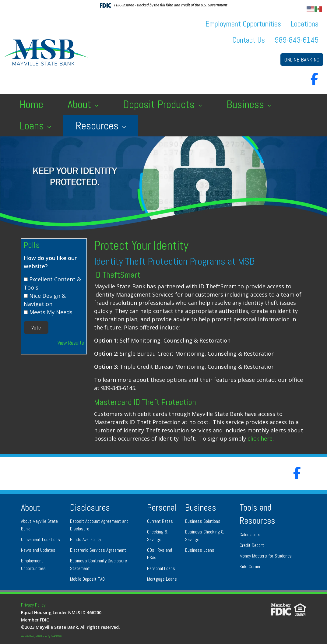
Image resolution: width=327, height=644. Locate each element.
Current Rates (160, 521)
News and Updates (38, 550)
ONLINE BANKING (302, 60)
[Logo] (46, 52)
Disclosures (90, 508)
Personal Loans (161, 568)
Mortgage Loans (162, 579)
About (81, 104)
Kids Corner (250, 567)
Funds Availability (86, 539)
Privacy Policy (33, 605)
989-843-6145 (297, 40)
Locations (305, 24)
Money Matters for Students (266, 556)
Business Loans (200, 550)
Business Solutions (203, 521)
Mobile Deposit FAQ (87, 579)
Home (31, 104)
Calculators (250, 535)
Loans (33, 126)
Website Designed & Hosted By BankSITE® (41, 636)
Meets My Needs (51, 312)
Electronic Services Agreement (98, 550)
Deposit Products (160, 104)
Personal (162, 508)
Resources (98, 126)
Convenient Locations (40, 539)
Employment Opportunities (243, 24)
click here (260, 438)
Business (246, 104)
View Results (71, 343)
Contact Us (249, 40)
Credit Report (252, 545)
